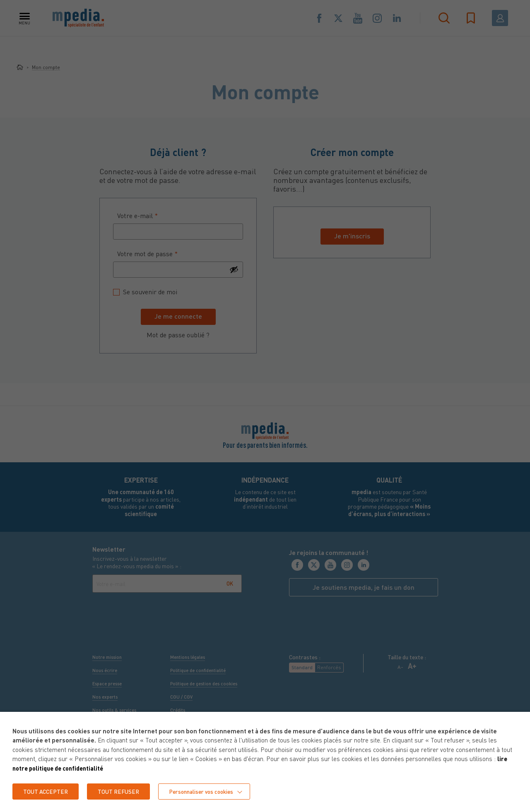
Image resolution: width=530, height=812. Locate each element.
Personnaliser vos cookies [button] (205, 791)
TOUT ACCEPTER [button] (46, 791)
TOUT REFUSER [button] (120, 791)
